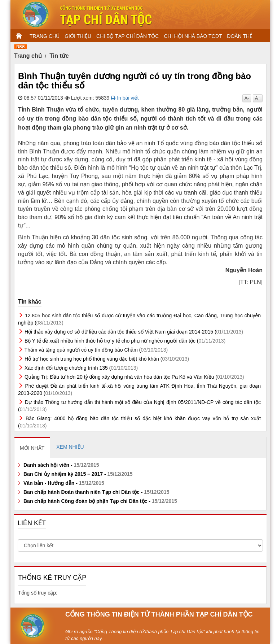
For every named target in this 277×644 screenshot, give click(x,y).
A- (247, 98)
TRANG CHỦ (45, 36)
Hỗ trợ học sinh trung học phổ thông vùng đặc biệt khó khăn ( (107, 359)
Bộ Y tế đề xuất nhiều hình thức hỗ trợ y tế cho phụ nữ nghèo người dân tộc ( (125, 341)
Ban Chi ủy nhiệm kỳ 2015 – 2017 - (78, 474)
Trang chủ (28, 56)
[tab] (32, 448)
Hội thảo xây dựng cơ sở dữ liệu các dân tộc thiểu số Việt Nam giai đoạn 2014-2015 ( (134, 332)
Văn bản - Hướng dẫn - (64, 483)
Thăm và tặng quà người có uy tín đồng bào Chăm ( (96, 350)
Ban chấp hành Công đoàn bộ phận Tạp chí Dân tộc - (100, 501)
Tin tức (59, 56)
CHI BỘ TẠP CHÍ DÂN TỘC (127, 36)
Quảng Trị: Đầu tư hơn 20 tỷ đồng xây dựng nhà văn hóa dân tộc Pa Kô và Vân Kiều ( (134, 377)
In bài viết (125, 98)
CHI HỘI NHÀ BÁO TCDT (193, 36)
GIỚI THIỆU (78, 36)
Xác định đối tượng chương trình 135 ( (81, 368)
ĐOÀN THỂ (240, 36)
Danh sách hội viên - (61, 465)
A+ (258, 98)
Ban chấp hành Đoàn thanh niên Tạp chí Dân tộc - (96, 492)
